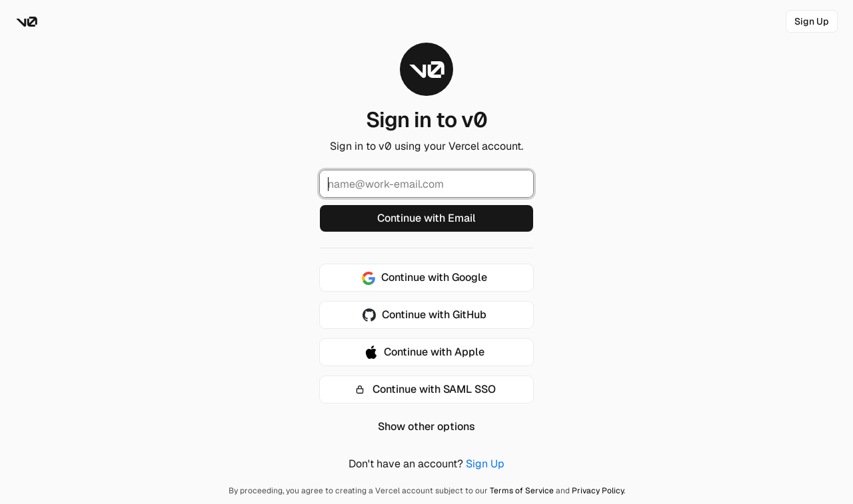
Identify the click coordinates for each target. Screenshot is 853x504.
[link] (812, 21)
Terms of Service (522, 491)
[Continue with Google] (426, 278)
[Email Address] (426, 184)
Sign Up (485, 464)
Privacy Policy (598, 491)
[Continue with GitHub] (426, 315)
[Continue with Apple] (426, 352)
